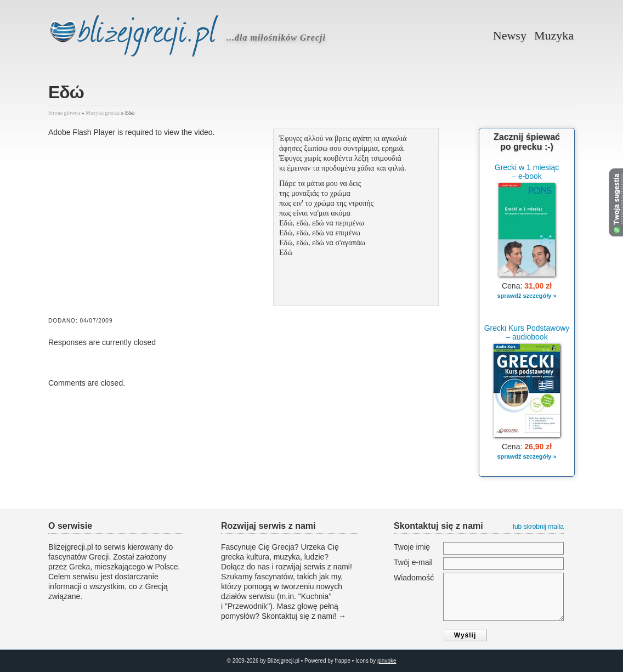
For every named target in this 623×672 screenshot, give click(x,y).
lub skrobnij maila (538, 527)
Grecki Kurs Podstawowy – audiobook (527, 332)
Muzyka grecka (103, 113)
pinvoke (387, 661)
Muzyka (554, 35)
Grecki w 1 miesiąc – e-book (527, 172)
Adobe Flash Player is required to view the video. (132, 132)
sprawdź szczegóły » (526, 296)
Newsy (510, 35)
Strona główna (64, 113)
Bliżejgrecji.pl (144, 38)
